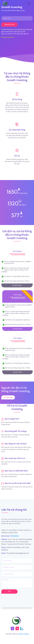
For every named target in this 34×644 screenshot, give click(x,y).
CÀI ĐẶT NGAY (17, 285)
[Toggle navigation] (29, 3)
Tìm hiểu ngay (8, 397)
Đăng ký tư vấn (9, 24)
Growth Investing (23, 634)
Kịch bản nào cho (7, 37)
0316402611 (14, 536)
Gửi (9, 591)
